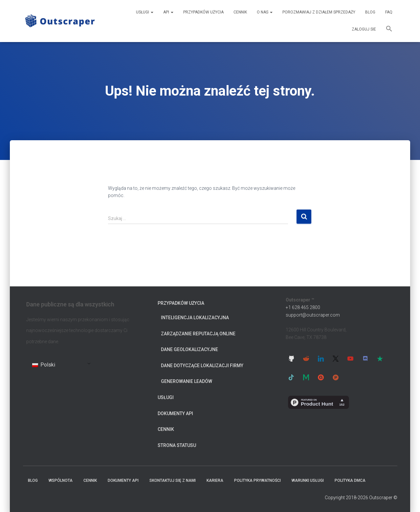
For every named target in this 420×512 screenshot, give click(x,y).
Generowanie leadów (187, 381)
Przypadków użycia (203, 12)
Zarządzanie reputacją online (198, 334)
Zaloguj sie (364, 29)
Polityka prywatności (257, 480)
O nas (265, 12)
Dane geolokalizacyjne (189, 349)
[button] (389, 30)
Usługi (145, 12)
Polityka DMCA (350, 480)
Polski (44, 365)
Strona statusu (177, 445)
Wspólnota (61, 480)
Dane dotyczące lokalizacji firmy (202, 366)
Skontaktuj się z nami (173, 480)
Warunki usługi (308, 480)
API (168, 12)
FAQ (389, 12)
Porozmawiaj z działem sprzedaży (319, 12)
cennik (240, 12)
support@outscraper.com (313, 315)
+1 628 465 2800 (303, 307)
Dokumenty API (175, 413)
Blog (370, 12)
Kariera (215, 480)
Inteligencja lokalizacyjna (195, 318)
